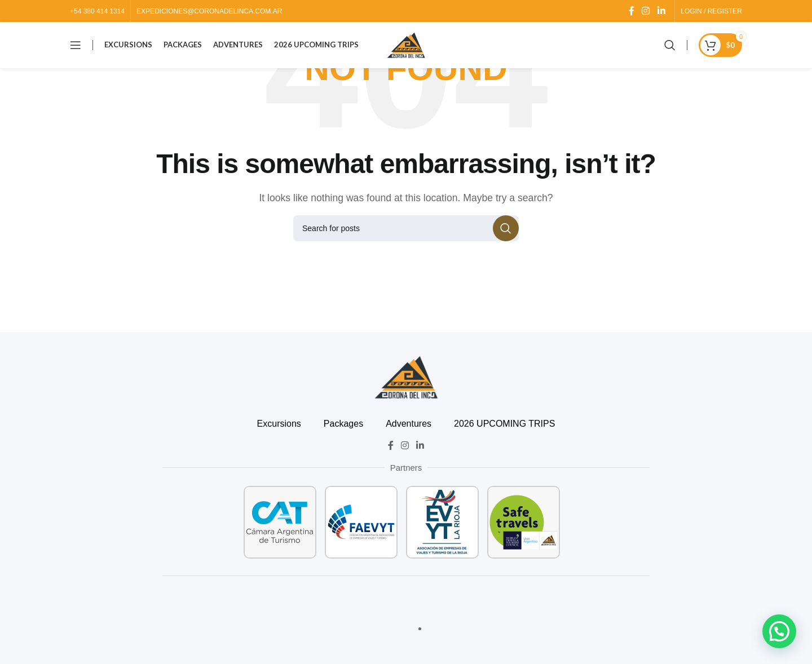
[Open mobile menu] (76, 48)
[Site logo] (406, 47)
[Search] (670, 48)
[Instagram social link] (646, 11)
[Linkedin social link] (661, 11)
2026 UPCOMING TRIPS (504, 424)
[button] (779, 631)
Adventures (409, 424)
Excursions (279, 424)
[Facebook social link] (631, 11)
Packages (343, 424)
